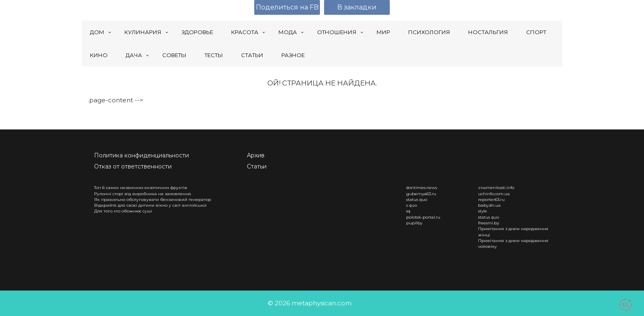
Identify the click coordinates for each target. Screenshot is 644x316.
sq (408, 211)
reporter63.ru (491, 200)
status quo (417, 200)
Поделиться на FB (287, 7)
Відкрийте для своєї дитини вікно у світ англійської (150, 205)
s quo (412, 205)
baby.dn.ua (489, 205)
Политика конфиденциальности (141, 155)
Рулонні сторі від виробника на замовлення (143, 194)
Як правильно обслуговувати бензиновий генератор (153, 200)
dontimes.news (422, 188)
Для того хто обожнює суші (123, 211)
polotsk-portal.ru (423, 217)
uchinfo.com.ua (494, 194)
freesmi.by (489, 223)
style (483, 211)
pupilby (414, 223)
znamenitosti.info (496, 188)
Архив (256, 155)
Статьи (257, 166)
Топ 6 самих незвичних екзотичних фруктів (141, 188)
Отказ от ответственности (133, 166)
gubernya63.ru (421, 194)
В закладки (357, 7)
